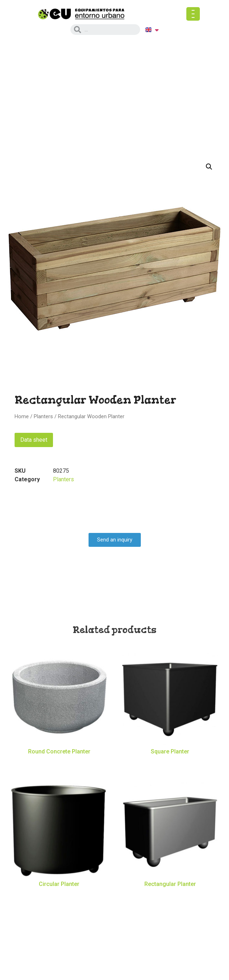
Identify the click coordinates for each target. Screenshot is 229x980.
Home (22, 416)
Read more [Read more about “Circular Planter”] (59, 896)
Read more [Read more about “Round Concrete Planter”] (59, 764)
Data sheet (34, 440)
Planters (43, 416)
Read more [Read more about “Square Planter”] (170, 764)
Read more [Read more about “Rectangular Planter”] (170, 896)
